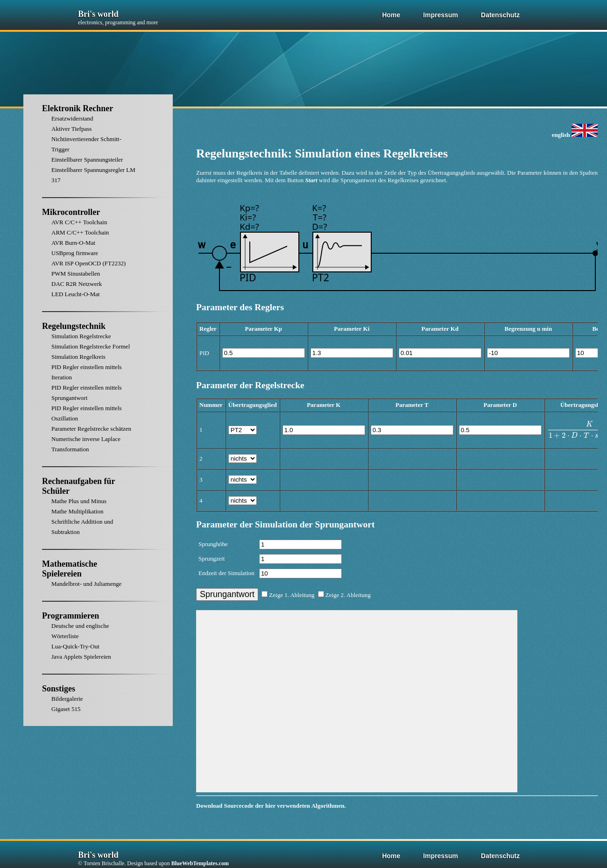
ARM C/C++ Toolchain (80, 232)
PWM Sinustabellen (76, 274)
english (575, 135)
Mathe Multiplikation (78, 511)
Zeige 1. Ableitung (288, 595)
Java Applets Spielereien (81, 657)
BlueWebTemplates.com (200, 863)
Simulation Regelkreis (78, 357)
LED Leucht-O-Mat (76, 294)
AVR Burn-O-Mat (73, 243)
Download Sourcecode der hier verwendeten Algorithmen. (271, 806)
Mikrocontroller (71, 212)
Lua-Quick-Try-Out (75, 646)
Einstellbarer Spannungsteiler (87, 160)
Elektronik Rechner (78, 108)
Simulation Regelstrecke (81, 336)
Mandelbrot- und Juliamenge (86, 584)
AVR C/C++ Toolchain (79, 222)
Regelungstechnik (74, 326)
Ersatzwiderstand (72, 118)
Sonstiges (59, 689)
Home (391, 15)
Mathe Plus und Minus (79, 501)
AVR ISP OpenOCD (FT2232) (88, 263)
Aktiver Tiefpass (71, 129)
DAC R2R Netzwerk (77, 284)
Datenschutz (500, 15)
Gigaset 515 (66, 709)
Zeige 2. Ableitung (344, 595)
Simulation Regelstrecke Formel (91, 346)
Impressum (441, 15)
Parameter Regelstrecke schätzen (91, 429)
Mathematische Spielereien (70, 569)
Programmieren (71, 616)
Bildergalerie (67, 699)
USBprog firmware (75, 253)
